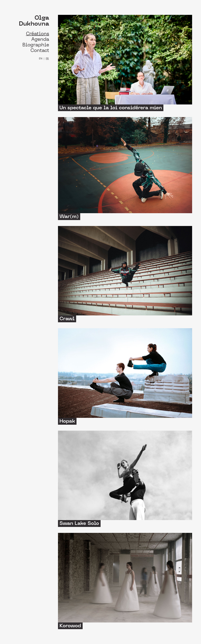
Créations (38, 34)
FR (47, 58)
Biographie (36, 45)
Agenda (40, 39)
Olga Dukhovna (34, 21)
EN (41, 58)
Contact (40, 50)
